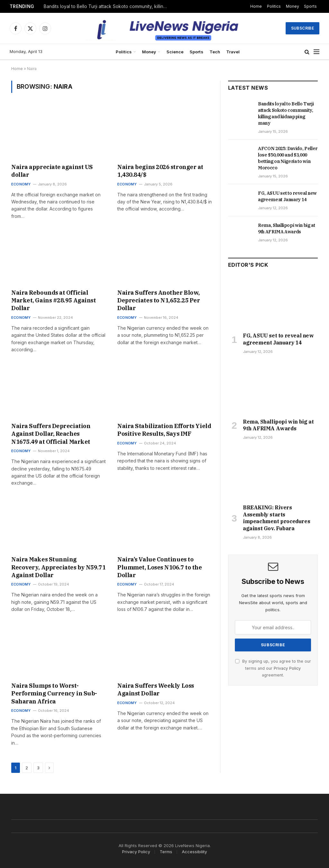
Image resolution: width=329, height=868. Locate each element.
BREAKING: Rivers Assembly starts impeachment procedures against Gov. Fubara (276, 518)
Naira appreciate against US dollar (52, 171)
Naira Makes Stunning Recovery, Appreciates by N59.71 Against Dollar (58, 567)
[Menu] (316, 52)
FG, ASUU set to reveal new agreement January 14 (287, 196)
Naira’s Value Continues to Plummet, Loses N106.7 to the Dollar (160, 567)
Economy (21, 184)
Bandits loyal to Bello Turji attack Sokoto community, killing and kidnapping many (108, 6)
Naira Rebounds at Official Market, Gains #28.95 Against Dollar (53, 300)
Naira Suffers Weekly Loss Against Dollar (156, 689)
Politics (274, 6)
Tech (215, 52)
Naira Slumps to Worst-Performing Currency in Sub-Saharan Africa (54, 694)
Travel (233, 52)
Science (175, 52)
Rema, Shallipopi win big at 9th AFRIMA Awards (287, 228)
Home (256, 6)
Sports (310, 6)
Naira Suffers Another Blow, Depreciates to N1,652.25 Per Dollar (159, 300)
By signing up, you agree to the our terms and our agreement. (273, 668)
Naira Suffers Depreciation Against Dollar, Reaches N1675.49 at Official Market (51, 434)
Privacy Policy (287, 668)
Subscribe (302, 28)
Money (293, 6)
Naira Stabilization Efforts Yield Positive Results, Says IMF (164, 430)
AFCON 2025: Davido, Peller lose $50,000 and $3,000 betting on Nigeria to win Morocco (288, 158)
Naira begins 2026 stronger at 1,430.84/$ (160, 171)
